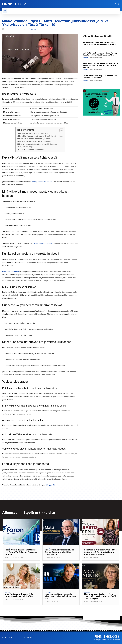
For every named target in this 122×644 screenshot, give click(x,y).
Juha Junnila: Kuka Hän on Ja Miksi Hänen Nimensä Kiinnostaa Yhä (61, 595)
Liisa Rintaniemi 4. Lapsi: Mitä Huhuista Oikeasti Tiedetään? (100, 77)
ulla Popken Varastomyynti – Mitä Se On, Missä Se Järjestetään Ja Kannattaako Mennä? (101, 65)
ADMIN (9, 29)
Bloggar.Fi (50, 485)
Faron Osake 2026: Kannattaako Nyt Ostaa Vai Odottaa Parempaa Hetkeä (99, 43)
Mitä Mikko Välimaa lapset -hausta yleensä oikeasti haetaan (41, 136)
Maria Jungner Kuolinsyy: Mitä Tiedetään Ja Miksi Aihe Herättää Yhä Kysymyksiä (100, 596)
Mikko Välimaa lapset (11, 271)
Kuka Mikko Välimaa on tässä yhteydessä (34, 133)
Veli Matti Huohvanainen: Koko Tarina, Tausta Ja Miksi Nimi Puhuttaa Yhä (100, 54)
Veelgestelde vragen (26, 147)
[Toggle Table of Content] (60, 130)
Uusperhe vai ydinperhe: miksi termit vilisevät (35, 141)
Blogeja (34, 29)
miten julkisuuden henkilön (44, 243)
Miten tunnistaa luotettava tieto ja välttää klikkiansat (38, 144)
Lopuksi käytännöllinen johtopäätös (31, 149)
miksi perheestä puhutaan (42, 182)
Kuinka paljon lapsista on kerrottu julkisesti (34, 139)
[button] (5, 11)
